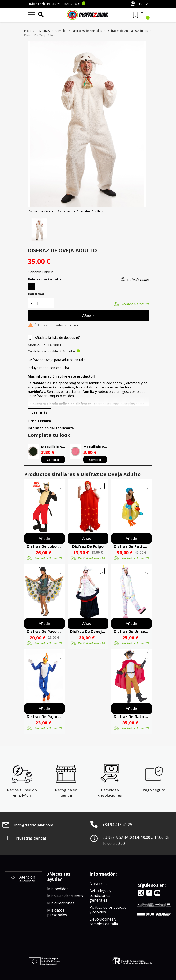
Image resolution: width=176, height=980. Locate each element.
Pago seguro (154, 790)
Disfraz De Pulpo (88, 546)
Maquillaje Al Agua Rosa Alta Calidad (96, 447)
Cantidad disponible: (43, 351)
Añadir (88, 316)
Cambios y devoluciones (110, 793)
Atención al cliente (133, 4)
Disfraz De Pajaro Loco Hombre (45, 717)
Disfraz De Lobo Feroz (45, 546)
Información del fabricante (52, 428)
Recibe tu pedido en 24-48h (22, 793)
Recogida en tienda (66, 793)
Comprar (53, 460)
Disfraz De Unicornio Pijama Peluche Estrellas (132, 632)
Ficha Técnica (40, 421)
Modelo (34, 345)
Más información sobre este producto (61, 376)
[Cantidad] (40, 303)
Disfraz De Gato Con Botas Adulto (132, 717)
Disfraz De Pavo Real (45, 632)
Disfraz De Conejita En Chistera (88, 632)
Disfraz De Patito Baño (132, 546)
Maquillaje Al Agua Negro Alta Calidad (54, 447)
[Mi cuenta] (142, 15)
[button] (24, 879)
